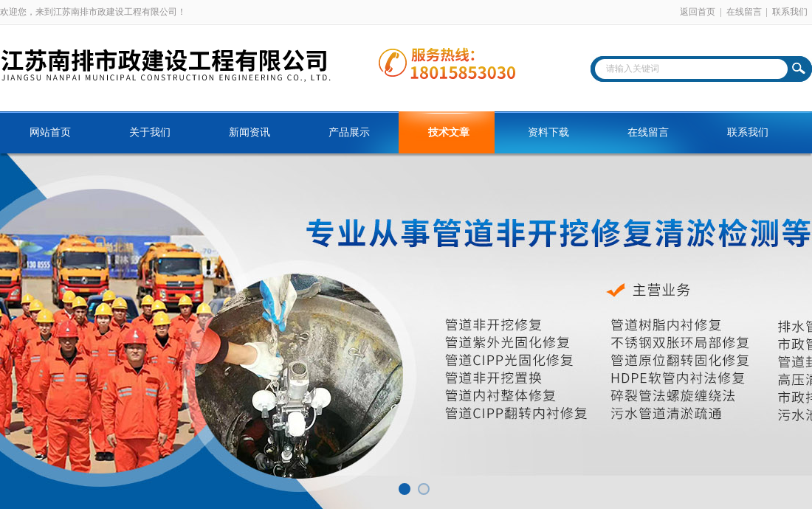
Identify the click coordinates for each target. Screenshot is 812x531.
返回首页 (698, 12)
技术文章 (449, 132)
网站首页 (50, 132)
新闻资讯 (250, 132)
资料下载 (548, 132)
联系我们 (790, 12)
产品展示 (349, 132)
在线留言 (744, 12)
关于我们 (150, 132)
